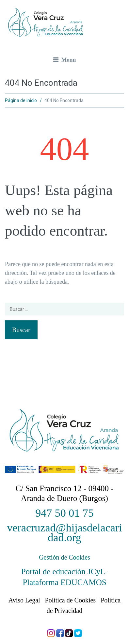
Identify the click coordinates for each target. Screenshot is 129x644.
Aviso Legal (24, 600)
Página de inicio (21, 100)
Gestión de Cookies (64, 557)
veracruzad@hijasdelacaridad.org (64, 533)
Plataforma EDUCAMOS (64, 582)
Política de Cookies (71, 600)
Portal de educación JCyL (63, 572)
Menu (69, 60)
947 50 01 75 (64, 513)
